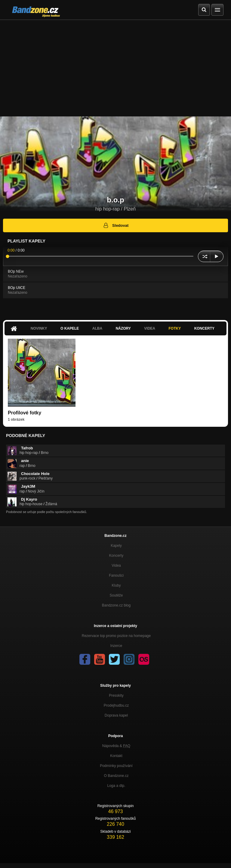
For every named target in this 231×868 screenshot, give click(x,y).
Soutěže (116, 595)
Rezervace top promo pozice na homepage (116, 636)
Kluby (116, 585)
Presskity (116, 695)
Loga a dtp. (116, 786)
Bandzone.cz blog (116, 605)
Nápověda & (116, 746)
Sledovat (116, 225)
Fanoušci (116, 575)
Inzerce (116, 646)
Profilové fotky (25, 413)
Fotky (175, 328)
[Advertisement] (115, 65)
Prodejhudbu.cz (116, 705)
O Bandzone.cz (116, 776)
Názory (123, 328)
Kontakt (116, 756)
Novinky (39, 328)
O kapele (70, 328)
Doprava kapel (116, 715)
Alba (97, 328)
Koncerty (204, 328)
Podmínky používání (116, 766)
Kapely (116, 546)
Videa (150, 328)
